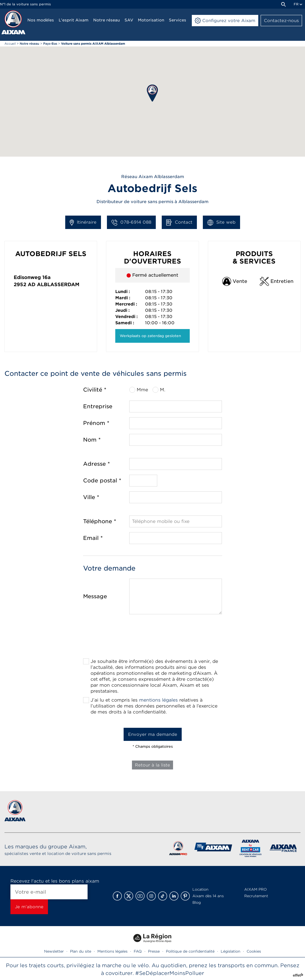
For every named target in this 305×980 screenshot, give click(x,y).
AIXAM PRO (256, 889)
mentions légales (158, 700)
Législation (231, 951)
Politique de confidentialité (190, 951)
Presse (154, 951)
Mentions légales (112, 951)
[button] (152, 93)
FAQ (138, 951)
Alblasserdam (58, 285)
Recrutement (256, 896)
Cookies (254, 951)
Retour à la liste (152, 765)
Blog (197, 902)
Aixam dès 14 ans (208, 896)
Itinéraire (83, 222)
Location (200, 889)
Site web (221, 222)
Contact (179, 222)
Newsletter (54, 951)
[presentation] (152, 638)
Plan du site (81, 951)
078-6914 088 (131, 222)
